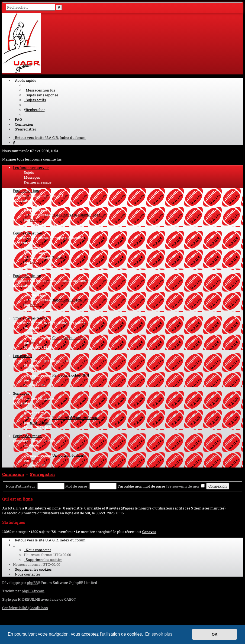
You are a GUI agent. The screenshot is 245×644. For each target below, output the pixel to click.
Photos (58, 257)
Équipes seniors (26, 191)
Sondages (21, 393)
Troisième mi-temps (30, 318)
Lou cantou (22, 356)
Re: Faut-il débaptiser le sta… (76, 418)
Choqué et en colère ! (69, 338)
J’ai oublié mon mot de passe (141, 486)
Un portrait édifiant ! (69, 455)
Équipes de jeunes (28, 233)
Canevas (149, 532)
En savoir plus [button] (159, 634)
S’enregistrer (43, 474)
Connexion (13, 474)
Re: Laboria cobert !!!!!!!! (71, 375)
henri (40, 200)
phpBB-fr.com (33, 591)
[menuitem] (39, 90)
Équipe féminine (27, 276)
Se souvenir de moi (186, 486)
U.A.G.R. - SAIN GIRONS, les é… (78, 215)
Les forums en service (31, 168)
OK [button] (215, 634)
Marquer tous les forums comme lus (32, 159)
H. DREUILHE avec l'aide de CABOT (47, 599)
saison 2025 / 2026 (67, 300)
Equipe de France (27, 436)
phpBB (32, 583)
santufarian (40, 423)
